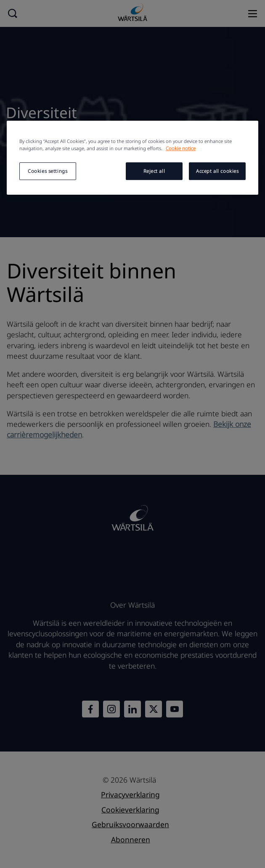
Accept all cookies (217, 171)
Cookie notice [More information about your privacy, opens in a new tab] (181, 148)
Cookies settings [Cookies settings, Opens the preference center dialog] (48, 171)
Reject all (154, 171)
